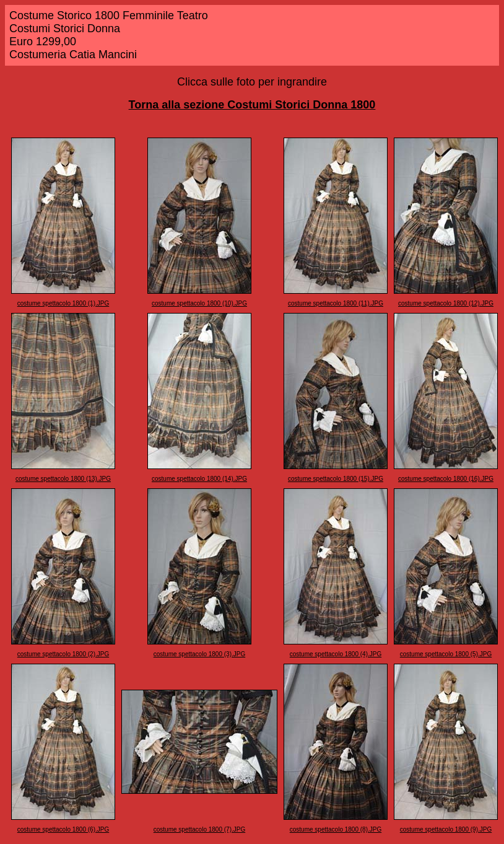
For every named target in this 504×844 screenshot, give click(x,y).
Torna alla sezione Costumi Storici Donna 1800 (252, 105)
